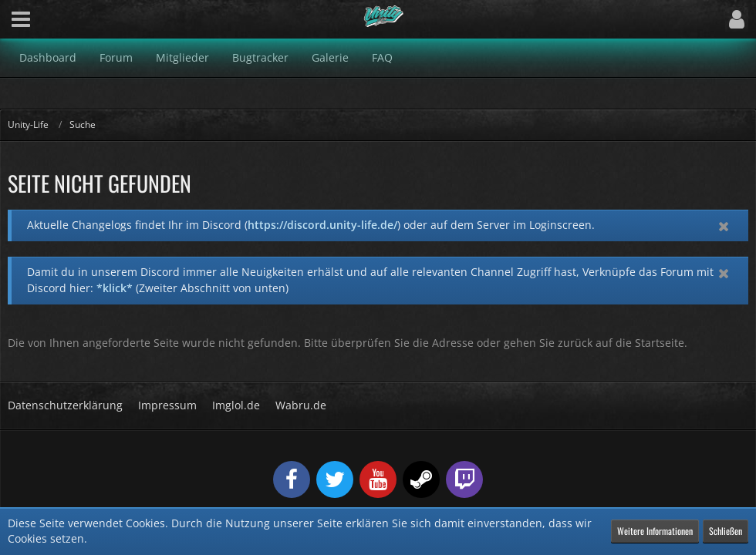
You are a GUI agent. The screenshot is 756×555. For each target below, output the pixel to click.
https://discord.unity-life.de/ (322, 225)
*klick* (115, 288)
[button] (21, 19)
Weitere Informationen (655, 531)
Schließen (726, 531)
